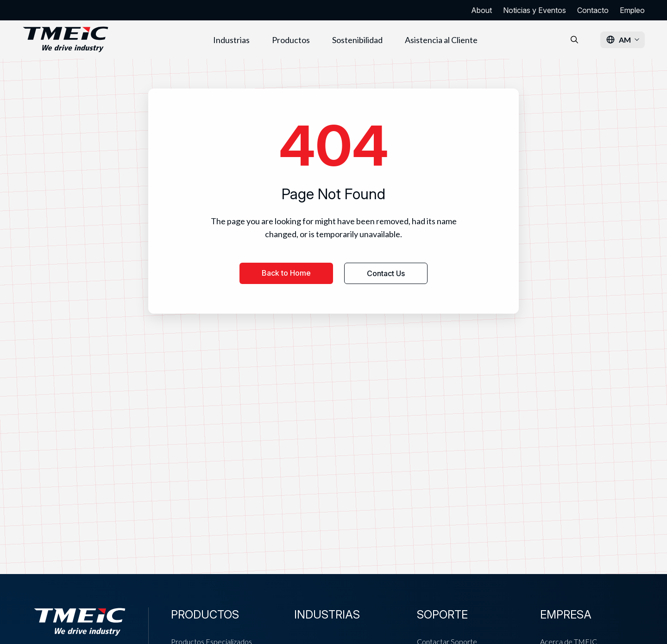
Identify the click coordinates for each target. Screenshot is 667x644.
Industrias (231, 40)
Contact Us (386, 273)
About (481, 10)
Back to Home (286, 273)
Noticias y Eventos (535, 10)
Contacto (593, 10)
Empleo (632, 10)
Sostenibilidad (357, 40)
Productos (291, 40)
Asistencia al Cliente (441, 40)
